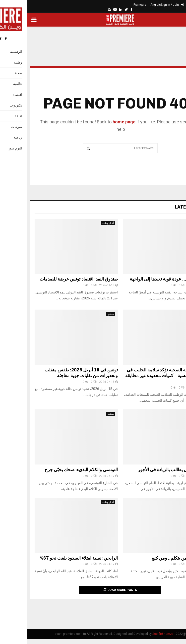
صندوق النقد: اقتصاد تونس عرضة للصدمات (52, 279)
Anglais (128, 5)
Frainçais (113, 5)
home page (97, 122)
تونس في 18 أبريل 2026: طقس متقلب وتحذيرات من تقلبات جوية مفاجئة (54, 373)
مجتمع (84, 314)
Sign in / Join (145, 5)
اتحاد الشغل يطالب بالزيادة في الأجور (145, 470)
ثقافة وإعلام (168, 223)
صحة (172, 314)
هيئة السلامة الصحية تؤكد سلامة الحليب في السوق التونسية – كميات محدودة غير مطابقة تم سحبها (138, 376)
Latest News (163, 207)
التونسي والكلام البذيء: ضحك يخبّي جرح (54, 470)
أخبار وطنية (81, 223)
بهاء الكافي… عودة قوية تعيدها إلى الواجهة (141, 279)
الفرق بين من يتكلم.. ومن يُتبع (152, 558)
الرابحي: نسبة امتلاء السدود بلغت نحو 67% (52, 558)
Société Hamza (136, 634)
